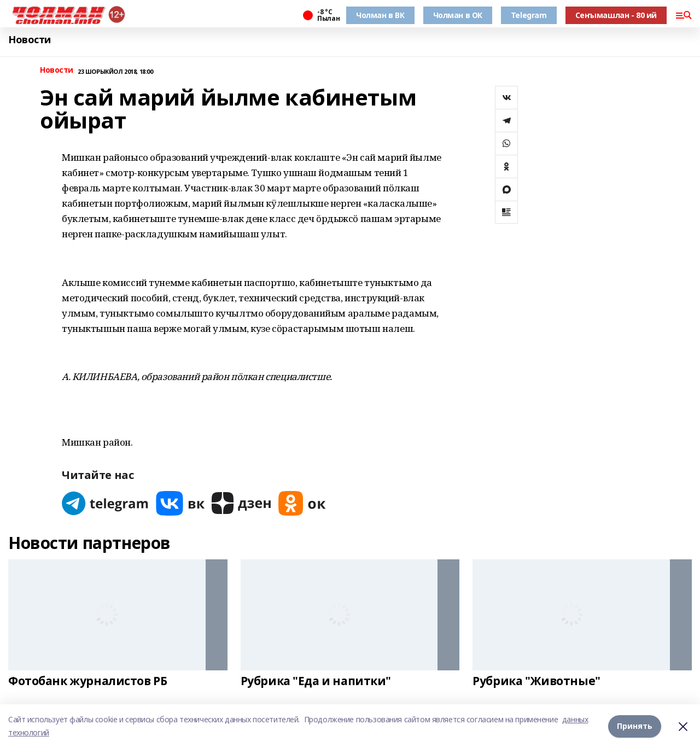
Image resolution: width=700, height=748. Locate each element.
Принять (635, 726)
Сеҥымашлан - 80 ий (616, 15)
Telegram (529, 15)
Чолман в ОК (458, 15)
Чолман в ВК (380, 15)
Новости (30, 40)
